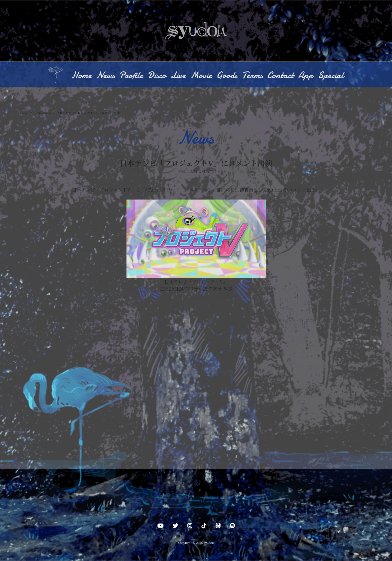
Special (331, 76)
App (306, 76)
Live (178, 76)
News (106, 76)
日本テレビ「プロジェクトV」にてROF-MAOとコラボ (302, 321)
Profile (131, 76)
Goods (227, 76)
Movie (201, 76)
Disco (157, 76)
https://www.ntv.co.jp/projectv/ (196, 296)
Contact (281, 76)
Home (81, 76)
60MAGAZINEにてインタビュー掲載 (76, 321)
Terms (252, 76)
